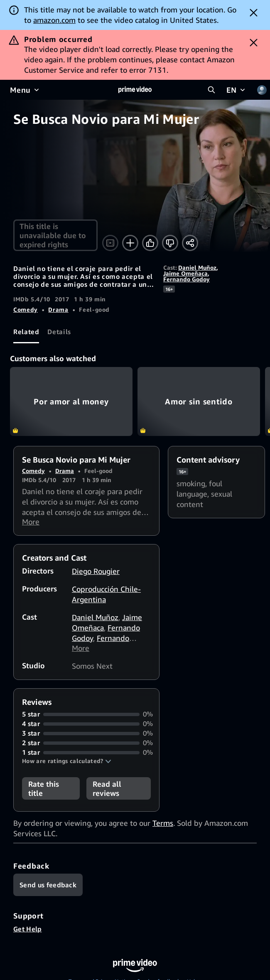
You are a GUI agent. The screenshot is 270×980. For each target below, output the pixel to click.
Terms (163, 824)
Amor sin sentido (199, 401)
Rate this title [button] (44, 790)
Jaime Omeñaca (185, 273)
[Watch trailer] (110, 243)
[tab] (26, 332)
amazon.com (54, 20)
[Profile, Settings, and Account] (262, 90)
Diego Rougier (96, 572)
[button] (67, 762)
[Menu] (25, 90)
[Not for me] (170, 243)
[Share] (190, 243)
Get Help (28, 930)
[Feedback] (48, 886)
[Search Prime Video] (211, 90)
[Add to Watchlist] (130, 243)
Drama (58, 309)
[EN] (237, 90)
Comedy (26, 309)
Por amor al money (71, 401)
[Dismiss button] (254, 12)
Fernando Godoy (187, 279)
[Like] (150, 243)
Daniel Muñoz (197, 267)
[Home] (135, 90)
